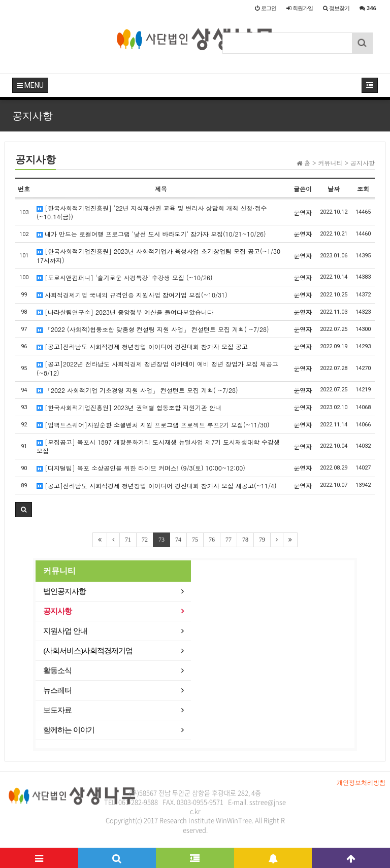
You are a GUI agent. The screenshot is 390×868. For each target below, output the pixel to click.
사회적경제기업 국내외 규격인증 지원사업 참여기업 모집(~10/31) (132, 295)
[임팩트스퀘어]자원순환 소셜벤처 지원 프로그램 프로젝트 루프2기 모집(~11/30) (153, 425)
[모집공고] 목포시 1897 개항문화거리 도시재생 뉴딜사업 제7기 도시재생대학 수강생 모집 (158, 446)
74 (178, 540)
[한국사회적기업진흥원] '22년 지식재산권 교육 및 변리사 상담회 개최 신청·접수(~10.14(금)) (152, 212)
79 (262, 540)
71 (128, 540)
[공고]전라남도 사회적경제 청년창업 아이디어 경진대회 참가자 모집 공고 (142, 346)
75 (195, 540)
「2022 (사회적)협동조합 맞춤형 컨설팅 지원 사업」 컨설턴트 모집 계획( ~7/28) (153, 329)
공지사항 (57, 611)
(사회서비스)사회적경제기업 (88, 651)
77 (229, 540)
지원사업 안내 (65, 631)
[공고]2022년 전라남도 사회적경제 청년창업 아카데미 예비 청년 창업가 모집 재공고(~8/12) (157, 368)
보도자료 (57, 710)
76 (212, 540)
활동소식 (57, 671)
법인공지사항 (64, 591)
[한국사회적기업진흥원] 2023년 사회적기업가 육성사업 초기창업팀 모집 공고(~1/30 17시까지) (158, 255)
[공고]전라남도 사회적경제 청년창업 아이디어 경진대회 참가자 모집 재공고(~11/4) (157, 486)
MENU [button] (30, 85)
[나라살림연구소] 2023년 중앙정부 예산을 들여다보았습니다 (125, 312)
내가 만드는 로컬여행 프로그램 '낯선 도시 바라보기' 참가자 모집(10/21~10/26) (151, 234)
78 (245, 540)
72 (145, 540)
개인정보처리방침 (361, 783)
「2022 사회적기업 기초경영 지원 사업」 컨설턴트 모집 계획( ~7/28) (137, 390)
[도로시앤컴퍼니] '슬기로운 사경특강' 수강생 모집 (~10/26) (125, 277)
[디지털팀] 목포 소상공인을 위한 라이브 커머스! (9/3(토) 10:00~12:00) (141, 468)
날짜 (334, 189)
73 (161, 540)
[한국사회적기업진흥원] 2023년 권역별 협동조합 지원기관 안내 (129, 407)
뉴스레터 (57, 690)
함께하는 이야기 (69, 730)
